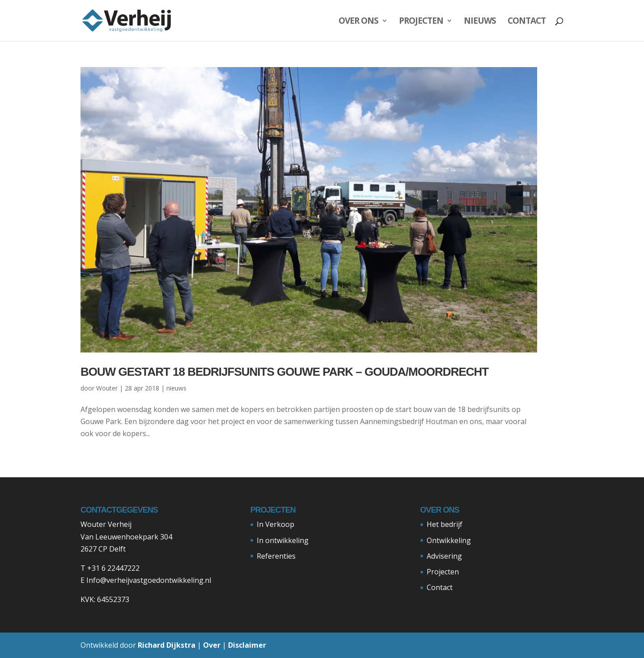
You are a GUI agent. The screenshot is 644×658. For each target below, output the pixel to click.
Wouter (107, 388)
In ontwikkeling (283, 540)
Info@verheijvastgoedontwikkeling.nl (149, 580)
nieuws (176, 388)
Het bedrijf (445, 524)
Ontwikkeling (449, 540)
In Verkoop (275, 524)
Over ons (358, 22)
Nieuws (480, 22)
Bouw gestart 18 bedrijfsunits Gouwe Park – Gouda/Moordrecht (284, 372)
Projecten (421, 22)
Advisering (444, 556)
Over (212, 645)
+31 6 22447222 (113, 568)
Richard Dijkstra (167, 645)
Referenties (276, 556)
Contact (527, 22)
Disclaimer (247, 645)
